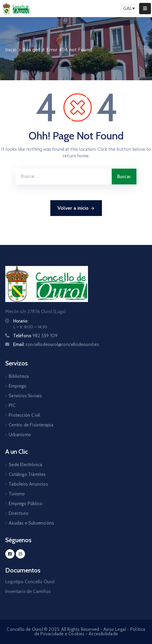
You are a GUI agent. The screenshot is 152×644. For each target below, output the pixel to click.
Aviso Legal (115, 629)
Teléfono (35, 336)
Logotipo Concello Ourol (30, 582)
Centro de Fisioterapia (31, 425)
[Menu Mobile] (145, 9)
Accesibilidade (103, 634)
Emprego (18, 386)
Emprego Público (26, 504)
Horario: (21, 321)
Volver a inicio (76, 208)
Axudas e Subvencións (31, 523)
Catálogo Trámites (27, 474)
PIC (12, 405)
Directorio (19, 513)
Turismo (17, 494)
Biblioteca (19, 376)
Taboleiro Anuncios (28, 484)
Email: (56, 344)
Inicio (11, 50)
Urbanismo (20, 435)
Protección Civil (24, 415)
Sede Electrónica (25, 465)
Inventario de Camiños (28, 591)
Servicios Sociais (25, 396)
